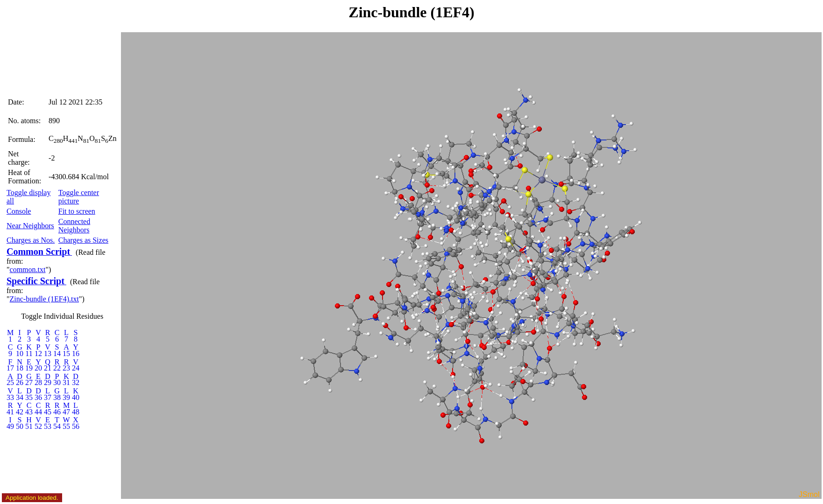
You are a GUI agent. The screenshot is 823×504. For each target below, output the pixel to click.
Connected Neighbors (74, 226)
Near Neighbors (30, 226)
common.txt (28, 269)
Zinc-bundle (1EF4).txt (44, 299)
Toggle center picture (79, 197)
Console (19, 211)
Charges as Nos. (31, 240)
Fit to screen (77, 211)
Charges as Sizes (83, 240)
